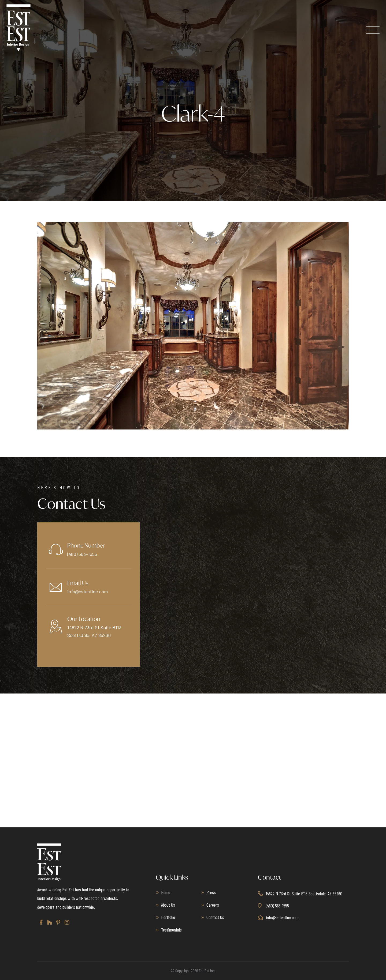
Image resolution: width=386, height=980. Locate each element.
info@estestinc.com (88, 591)
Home (166, 892)
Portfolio (168, 917)
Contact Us (215, 917)
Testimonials (171, 930)
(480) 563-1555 (82, 554)
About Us (168, 905)
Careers (213, 905)
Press (211, 892)
